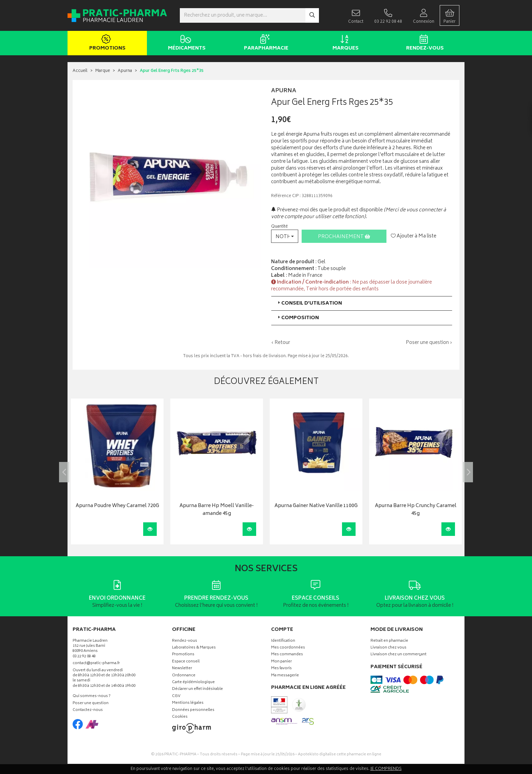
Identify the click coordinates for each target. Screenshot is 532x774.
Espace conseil (186, 662)
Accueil (80, 71)
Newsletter (182, 669)
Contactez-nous (88, 710)
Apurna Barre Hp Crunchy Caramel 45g (416, 510)
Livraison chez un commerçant (398, 655)
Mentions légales (188, 703)
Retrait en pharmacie (389, 641)
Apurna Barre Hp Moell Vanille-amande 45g (217, 510)
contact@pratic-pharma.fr (96, 664)
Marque (103, 71)
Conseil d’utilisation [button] (309, 303)
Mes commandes (287, 655)
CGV (176, 696)
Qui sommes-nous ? (92, 696)
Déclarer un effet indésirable (197, 689)
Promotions (106, 43)
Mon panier (281, 662)
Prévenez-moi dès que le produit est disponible (327, 210)
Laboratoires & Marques (194, 648)
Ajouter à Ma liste (414, 236)
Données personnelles (193, 710)
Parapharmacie (265, 43)
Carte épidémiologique (193, 683)
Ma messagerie (285, 676)
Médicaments (185, 43)
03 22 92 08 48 (84, 657)
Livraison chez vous (388, 648)
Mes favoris (281, 669)
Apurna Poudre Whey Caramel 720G (117, 506)
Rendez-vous (424, 43)
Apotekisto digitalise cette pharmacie (340, 754)
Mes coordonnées (288, 648)
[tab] (362, 303)
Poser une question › (429, 343)
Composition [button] (298, 318)
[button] (285, 236)
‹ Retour (281, 343)
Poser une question (91, 704)
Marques (344, 43)
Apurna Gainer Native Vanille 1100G (316, 506)
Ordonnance (184, 676)
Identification (283, 641)
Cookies (180, 717)
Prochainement (344, 237)
